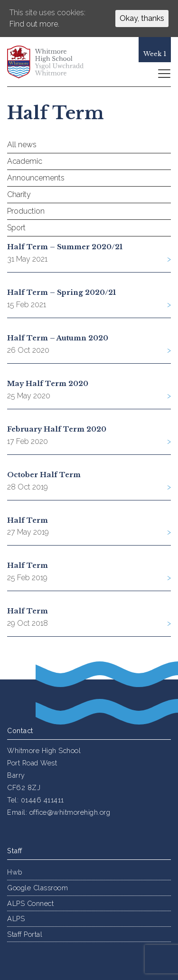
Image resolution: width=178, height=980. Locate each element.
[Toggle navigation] (164, 73)
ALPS (16, 919)
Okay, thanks (142, 18)
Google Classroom (37, 888)
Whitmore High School (52, 62)
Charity (19, 194)
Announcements (36, 178)
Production (26, 211)
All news (22, 145)
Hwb (15, 872)
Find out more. (34, 24)
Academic (25, 161)
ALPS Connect (30, 903)
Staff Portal (25, 934)
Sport (16, 228)
